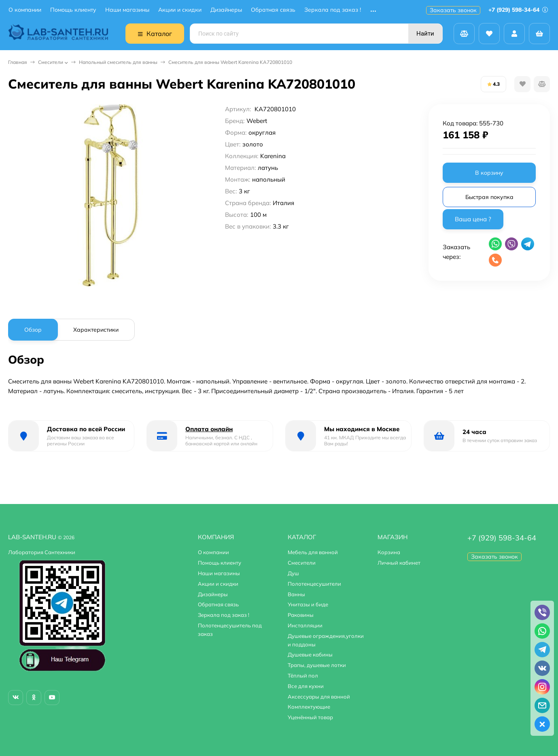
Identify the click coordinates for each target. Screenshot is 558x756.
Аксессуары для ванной (319, 697)
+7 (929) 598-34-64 (518, 10)
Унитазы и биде (308, 604)
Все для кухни (306, 686)
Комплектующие (309, 707)
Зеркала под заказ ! (333, 10)
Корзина (389, 552)
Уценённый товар (310, 717)
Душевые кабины (310, 654)
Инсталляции (305, 625)
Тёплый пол (303, 676)
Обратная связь (273, 10)
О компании (25, 10)
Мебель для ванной (313, 552)
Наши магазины (127, 10)
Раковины (301, 615)
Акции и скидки (180, 10)
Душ (293, 573)
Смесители (51, 62)
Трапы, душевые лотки (317, 665)
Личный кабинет (399, 563)
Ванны (296, 594)
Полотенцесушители (314, 584)
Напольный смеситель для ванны (118, 62)
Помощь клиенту (73, 10)
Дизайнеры (226, 10)
